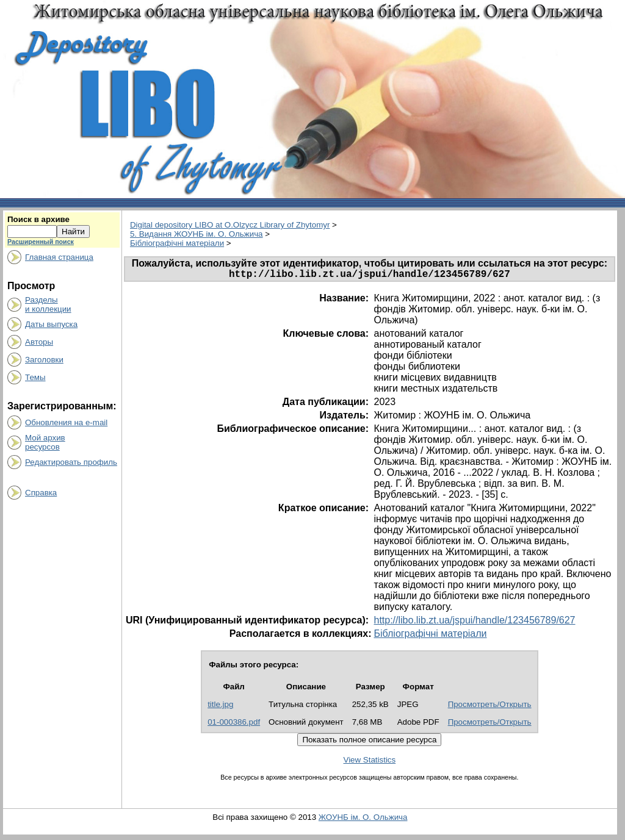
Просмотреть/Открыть (490, 707)
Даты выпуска (51, 324)
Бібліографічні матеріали (177, 243)
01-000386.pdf (234, 724)
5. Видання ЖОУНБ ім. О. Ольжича (197, 234)
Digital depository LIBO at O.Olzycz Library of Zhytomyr (230, 225)
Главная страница (59, 257)
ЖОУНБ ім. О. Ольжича (363, 820)
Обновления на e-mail (66, 422)
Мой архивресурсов (45, 442)
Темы (35, 377)
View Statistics (370, 762)
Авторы (39, 342)
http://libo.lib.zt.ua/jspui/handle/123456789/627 (474, 623)
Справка (41, 493)
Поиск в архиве (38, 219)
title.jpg (220, 707)
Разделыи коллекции (48, 304)
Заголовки (44, 360)
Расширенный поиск (41, 242)
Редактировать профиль (71, 462)
